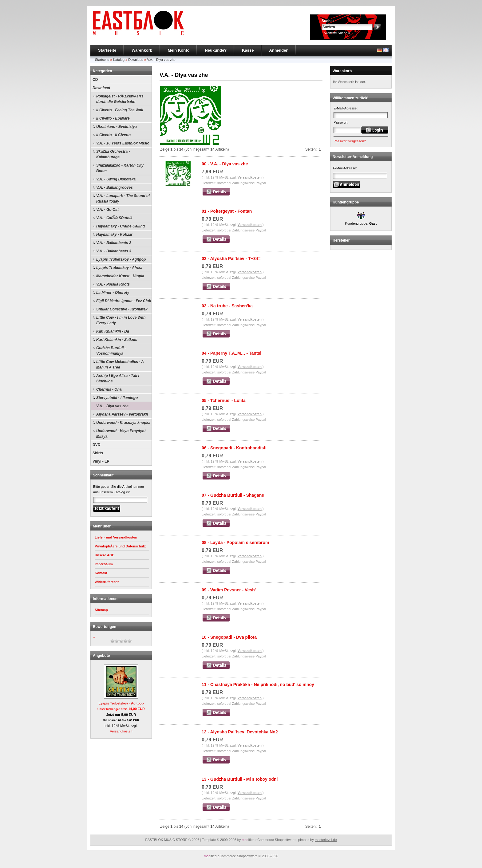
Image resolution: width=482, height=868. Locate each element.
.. (94, 636)
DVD (96, 445)
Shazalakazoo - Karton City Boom (120, 168)
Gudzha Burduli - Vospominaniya (111, 351)
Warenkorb (142, 50)
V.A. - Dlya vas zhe (161, 60)
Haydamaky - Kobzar (114, 235)
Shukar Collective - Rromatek (122, 309)
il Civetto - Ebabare (113, 118)
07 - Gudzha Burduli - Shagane (233, 495)
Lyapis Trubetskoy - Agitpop (121, 259)
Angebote (101, 656)
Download (136, 60)
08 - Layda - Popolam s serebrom (235, 542)
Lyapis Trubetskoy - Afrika (119, 268)
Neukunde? (216, 50)
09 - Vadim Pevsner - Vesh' (229, 590)
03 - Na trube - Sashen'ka (227, 306)
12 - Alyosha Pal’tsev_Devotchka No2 (240, 732)
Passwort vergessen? (350, 141)
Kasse (248, 50)
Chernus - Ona (109, 389)
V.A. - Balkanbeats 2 (114, 243)
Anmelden (279, 50)
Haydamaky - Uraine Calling (120, 226)
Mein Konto (179, 50)
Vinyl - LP (101, 461)
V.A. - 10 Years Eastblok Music (123, 143)
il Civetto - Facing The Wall (120, 110)
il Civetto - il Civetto (113, 135)
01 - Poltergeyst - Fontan (227, 211)
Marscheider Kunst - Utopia (120, 276)
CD (95, 80)
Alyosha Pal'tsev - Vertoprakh (122, 414)
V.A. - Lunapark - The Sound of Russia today (123, 199)
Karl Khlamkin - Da (113, 331)
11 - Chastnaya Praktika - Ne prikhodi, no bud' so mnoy (258, 685)
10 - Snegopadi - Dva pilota (229, 637)
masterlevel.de (326, 840)
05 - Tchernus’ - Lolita (224, 400)
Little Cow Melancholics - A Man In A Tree (120, 365)
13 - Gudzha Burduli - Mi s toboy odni (240, 779)
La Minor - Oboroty (113, 293)
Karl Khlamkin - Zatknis (117, 340)
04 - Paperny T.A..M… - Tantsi (231, 353)
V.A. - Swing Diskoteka (116, 179)
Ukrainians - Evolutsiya (117, 127)
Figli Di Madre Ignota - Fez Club (124, 301)
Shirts (98, 453)
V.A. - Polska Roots (113, 284)
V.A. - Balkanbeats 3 (114, 251)
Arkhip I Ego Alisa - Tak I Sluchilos (118, 378)
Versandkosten (121, 731)
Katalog (119, 60)
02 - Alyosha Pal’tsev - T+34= (231, 258)
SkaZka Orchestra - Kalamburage (113, 154)
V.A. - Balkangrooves (115, 187)
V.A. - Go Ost (107, 210)
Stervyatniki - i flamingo (117, 398)
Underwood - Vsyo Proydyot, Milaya (121, 434)
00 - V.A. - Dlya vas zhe (225, 164)
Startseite (107, 50)
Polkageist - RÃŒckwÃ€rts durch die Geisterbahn (120, 99)
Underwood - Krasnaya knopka (123, 423)
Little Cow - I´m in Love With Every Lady (121, 320)
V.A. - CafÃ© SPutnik (114, 218)
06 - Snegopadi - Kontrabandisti (234, 448)
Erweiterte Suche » (336, 33)
